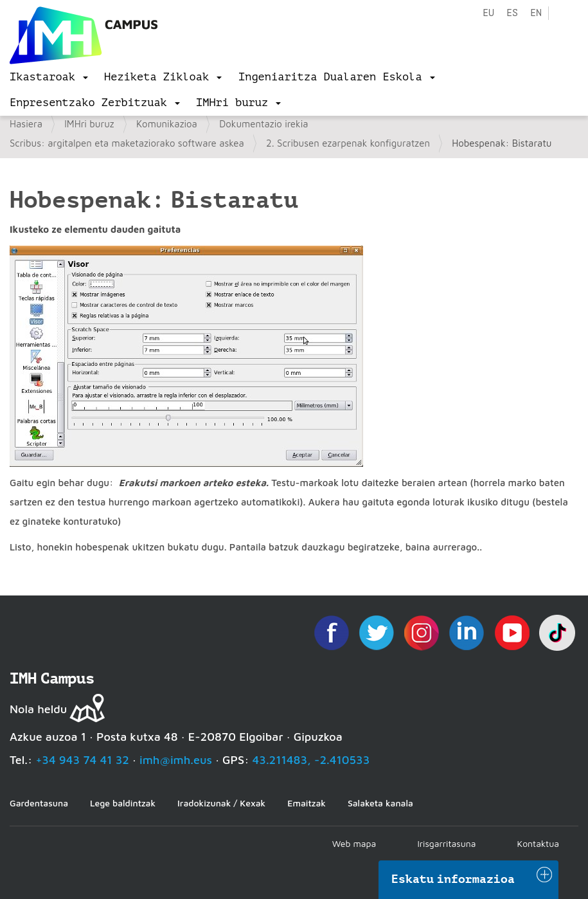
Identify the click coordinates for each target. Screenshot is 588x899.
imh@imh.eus (176, 760)
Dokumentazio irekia (263, 124)
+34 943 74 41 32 (82, 760)
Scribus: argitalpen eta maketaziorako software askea (127, 143)
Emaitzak (307, 803)
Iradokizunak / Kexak (221, 803)
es (512, 13)
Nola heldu (38, 709)
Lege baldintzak (123, 803)
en (536, 13)
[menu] (49, 77)
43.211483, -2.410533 (311, 760)
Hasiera (26, 124)
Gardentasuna (39, 803)
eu (488, 13)
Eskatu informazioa (453, 879)
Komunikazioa (167, 124)
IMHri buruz (89, 124)
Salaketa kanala (380, 803)
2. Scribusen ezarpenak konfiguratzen (348, 143)
